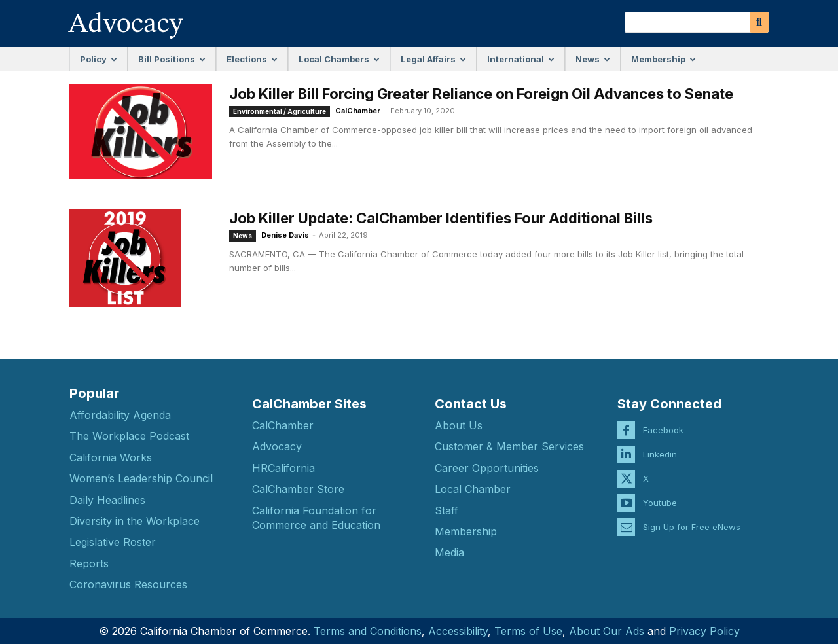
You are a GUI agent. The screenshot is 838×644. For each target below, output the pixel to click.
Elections (252, 59)
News (593, 59)
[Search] (759, 22)
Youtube (660, 492)
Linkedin (660, 444)
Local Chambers (339, 59)
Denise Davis (285, 235)
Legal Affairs (433, 59)
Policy (99, 59)
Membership (664, 59)
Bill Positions (172, 59)
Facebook (663, 420)
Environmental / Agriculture (280, 111)
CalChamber (358, 111)
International (521, 59)
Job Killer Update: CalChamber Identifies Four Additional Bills (441, 218)
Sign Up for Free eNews (692, 516)
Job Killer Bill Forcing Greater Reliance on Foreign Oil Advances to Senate (481, 94)
